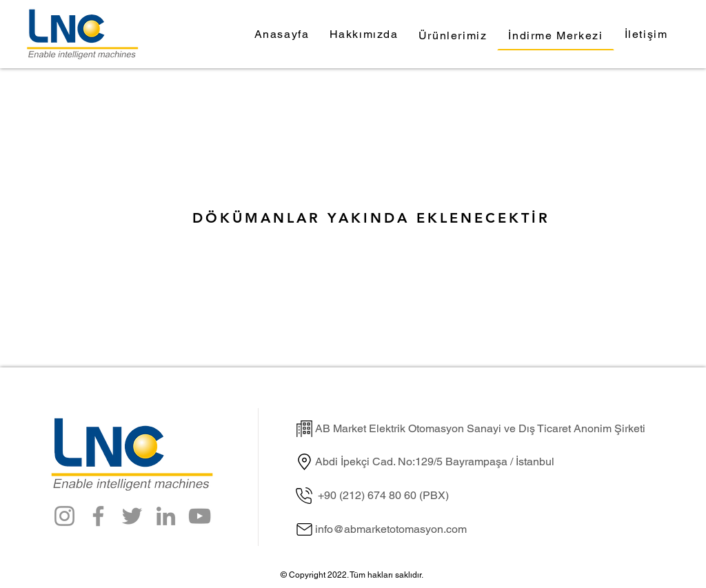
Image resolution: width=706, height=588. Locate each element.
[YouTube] (200, 516)
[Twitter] (132, 516)
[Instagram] (64, 516)
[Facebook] (98, 516)
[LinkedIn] (166, 516)
